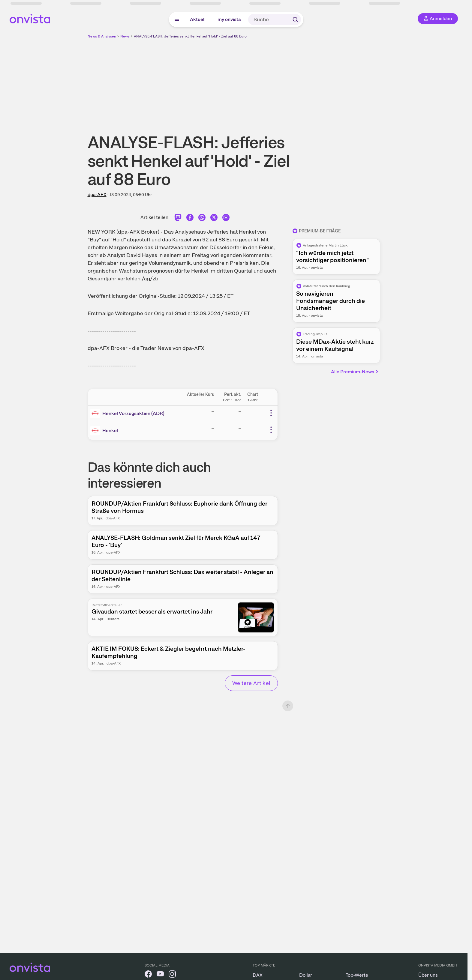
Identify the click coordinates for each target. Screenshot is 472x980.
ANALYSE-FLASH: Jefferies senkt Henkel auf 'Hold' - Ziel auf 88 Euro (190, 36)
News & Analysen (102, 36)
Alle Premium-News (355, 372)
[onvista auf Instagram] (172, 975)
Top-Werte (357, 975)
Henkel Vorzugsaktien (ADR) (133, 413)
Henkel (110, 430)
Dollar (306, 975)
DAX (258, 975)
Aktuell (198, 19)
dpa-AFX (97, 194)
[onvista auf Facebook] (148, 975)
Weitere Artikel (251, 683)
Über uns (428, 975)
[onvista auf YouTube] (160, 975)
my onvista (229, 19)
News (125, 36)
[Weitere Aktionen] (271, 413)
